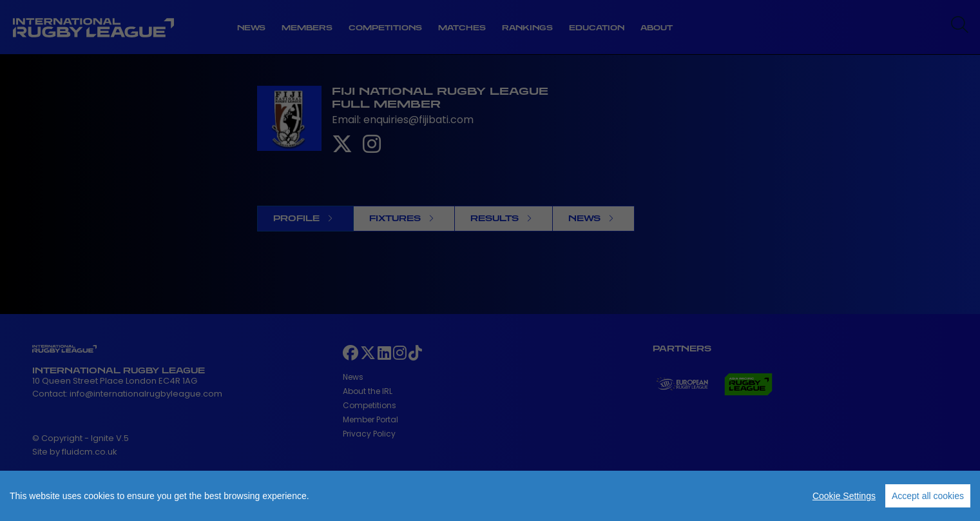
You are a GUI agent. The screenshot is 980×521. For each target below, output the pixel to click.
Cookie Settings (844, 496)
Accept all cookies (928, 496)
